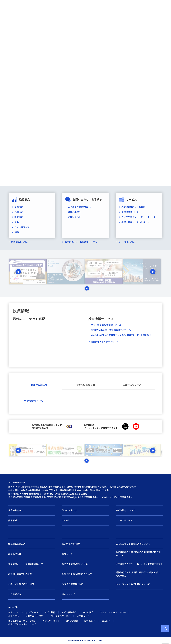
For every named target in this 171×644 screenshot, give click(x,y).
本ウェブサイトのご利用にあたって (133, 584)
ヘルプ (165, 629)
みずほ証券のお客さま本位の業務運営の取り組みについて (138, 554)
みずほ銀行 (50, 612)
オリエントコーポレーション (22, 621)
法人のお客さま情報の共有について (133, 544)
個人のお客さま (16, 510)
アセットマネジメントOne (113, 612)
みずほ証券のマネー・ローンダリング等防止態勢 (139, 564)
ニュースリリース (132, 385)
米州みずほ (14, 616)
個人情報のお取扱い (72, 544)
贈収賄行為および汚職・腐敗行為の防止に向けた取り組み (138, 574)
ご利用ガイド (15, 594)
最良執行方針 (15, 554)
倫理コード (67, 554)
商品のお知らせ (39, 385)
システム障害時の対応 (73, 584)
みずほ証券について (125, 510)
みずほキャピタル (51, 621)
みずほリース (83, 616)
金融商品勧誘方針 (17, 544)
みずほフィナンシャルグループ (23, 612)
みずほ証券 (88, 612)
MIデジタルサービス (61, 616)
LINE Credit (72, 621)
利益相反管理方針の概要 (20, 574)
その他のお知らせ (85, 385)
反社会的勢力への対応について (77, 574)
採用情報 (13, 520)
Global (65, 520)
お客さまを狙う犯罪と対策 (21, 584)
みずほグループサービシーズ (22, 624)
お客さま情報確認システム (75, 564)
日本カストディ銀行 (35, 616)
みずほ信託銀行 (69, 612)
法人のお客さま (69, 510)
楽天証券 (106, 621)
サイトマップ (68, 594)
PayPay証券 (90, 621)
